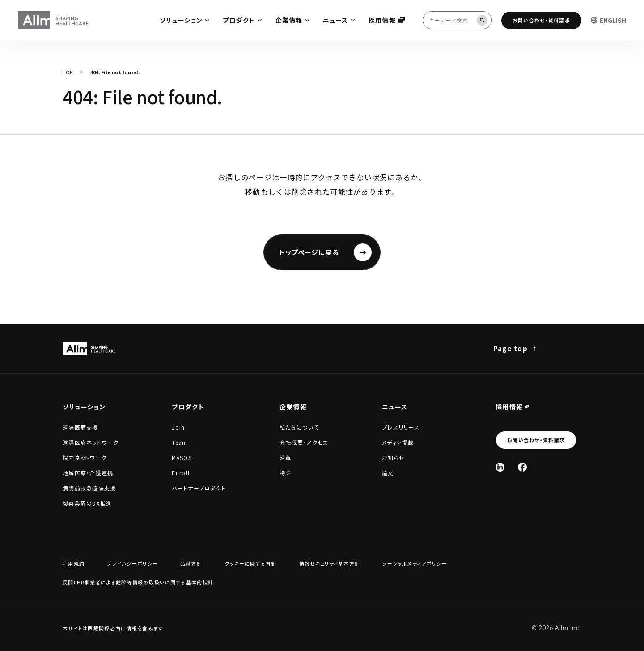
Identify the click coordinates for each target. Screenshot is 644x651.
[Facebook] (522, 467)
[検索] (482, 20)
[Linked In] (500, 467)
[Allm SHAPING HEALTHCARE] (54, 20)
